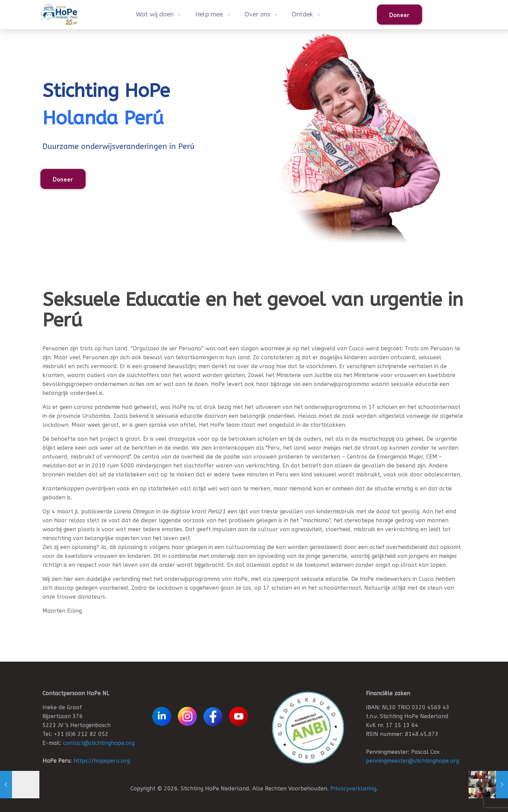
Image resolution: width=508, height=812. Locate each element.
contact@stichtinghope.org (99, 743)
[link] (308, 728)
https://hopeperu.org (102, 761)
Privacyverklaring (353, 789)
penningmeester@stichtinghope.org (412, 761)
